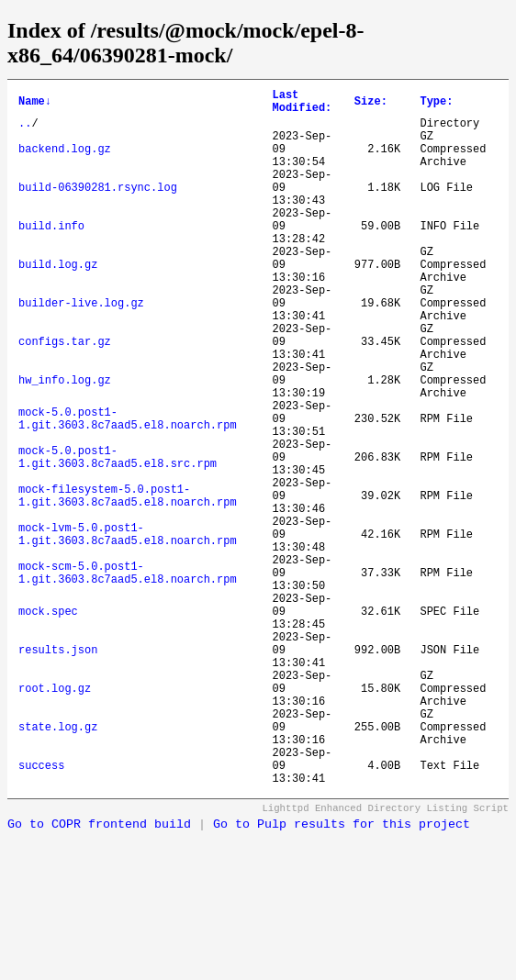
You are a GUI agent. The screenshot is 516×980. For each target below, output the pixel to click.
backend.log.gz (65, 162)
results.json (58, 770)
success (41, 911)
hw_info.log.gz (65, 443)
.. (25, 131)
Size (371, 104)
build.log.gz (58, 302)
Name (35, 104)
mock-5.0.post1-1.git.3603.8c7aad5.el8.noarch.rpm (128, 489)
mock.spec (48, 724)
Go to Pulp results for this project (342, 973)
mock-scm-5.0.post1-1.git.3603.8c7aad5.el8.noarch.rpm (128, 676)
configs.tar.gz (65, 396)
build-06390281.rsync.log (98, 209)
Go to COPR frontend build (99, 973)
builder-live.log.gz (81, 349)
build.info (51, 256)
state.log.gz (58, 864)
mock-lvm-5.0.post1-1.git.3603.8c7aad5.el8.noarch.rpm (128, 629)
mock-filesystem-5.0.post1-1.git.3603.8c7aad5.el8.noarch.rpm (128, 583)
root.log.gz (55, 817)
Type (436, 104)
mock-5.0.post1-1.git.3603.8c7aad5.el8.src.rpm (118, 536)
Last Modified (303, 105)
